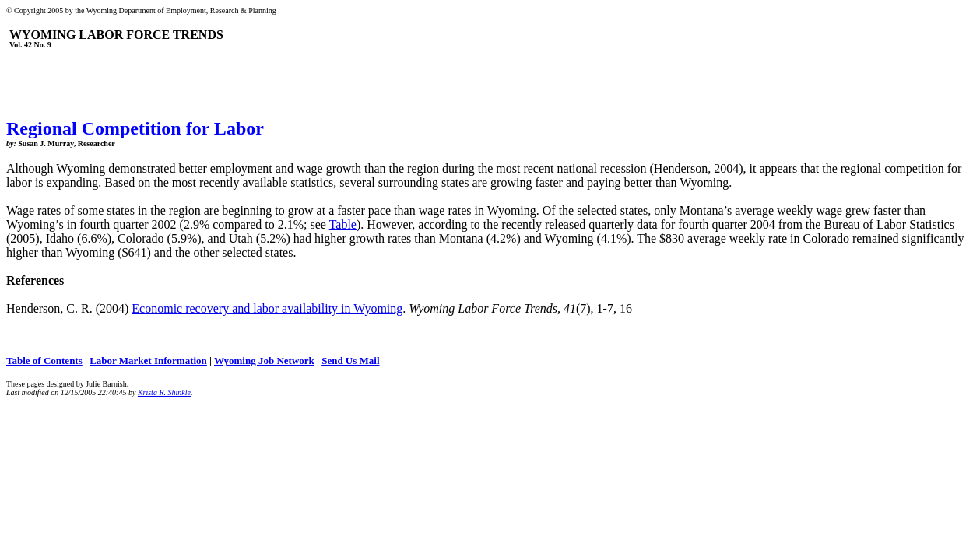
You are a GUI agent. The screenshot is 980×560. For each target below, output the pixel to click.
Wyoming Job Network (264, 360)
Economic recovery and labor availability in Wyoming (267, 308)
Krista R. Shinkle (164, 392)
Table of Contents (44, 360)
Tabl (340, 224)
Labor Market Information (148, 360)
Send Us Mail (350, 360)
